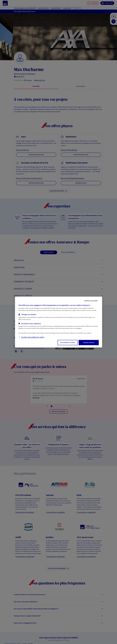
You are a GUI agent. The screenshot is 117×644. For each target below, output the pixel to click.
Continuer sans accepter (91, 300)
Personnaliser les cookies (68, 342)
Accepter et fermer (89, 342)
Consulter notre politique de (33, 337)
